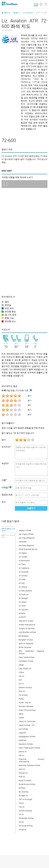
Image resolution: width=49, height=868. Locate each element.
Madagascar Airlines (27, 737)
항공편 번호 (7, 495)
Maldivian (23, 740)
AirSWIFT (22, 617)
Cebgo (21, 665)
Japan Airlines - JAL (27, 725)
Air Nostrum (24, 594)
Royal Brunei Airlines (27, 784)
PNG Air (22, 777)
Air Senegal (23, 598)
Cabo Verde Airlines (27, 657)
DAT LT (21, 684)
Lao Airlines (23, 729)
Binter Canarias (25, 647)
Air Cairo (22, 564)
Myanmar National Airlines (29, 765)
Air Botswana (24, 561)
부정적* (5, 463)
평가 (4, 440)
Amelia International (27, 625)
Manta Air (23, 752)
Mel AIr (21, 755)
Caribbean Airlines (26, 661)
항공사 (16, 13)
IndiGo (21, 718)
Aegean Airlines (25, 530)
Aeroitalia (23, 542)
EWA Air (22, 691)
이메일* (7, 488)
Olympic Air (23, 773)
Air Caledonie (24, 568)
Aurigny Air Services (27, 628)
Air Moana (23, 587)
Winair (21, 822)
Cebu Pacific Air (25, 669)
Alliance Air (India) (26, 621)
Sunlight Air (23, 796)
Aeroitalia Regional (26, 545)
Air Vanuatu (24, 610)
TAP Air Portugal (25, 799)
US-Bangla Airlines (26, 818)
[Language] (38, 4)
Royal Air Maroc (25, 780)
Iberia (21, 714)
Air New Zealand (25, 591)
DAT (20, 680)
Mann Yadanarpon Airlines (29, 748)
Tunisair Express (25, 811)
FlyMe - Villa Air (25, 703)
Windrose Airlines (26, 826)
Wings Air (23, 830)
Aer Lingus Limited (26, 534)
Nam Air (22, 769)
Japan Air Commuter (27, 721)
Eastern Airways (25, 687)
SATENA (22, 788)
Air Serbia (23, 602)
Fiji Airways (23, 695)
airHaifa (22, 613)
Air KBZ (22, 583)
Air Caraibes (24, 572)
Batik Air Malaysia (26, 644)
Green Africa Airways (27, 710)
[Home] (10, 4)
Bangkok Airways (26, 640)
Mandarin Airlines (26, 744)
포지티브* (6, 447)
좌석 (4, 502)
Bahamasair (24, 636)
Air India (22, 579)
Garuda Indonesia (26, 706)
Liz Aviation (28, 13)
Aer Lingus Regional (27, 538)
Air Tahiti (22, 606)
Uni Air (21, 814)
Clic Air (21, 676)
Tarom (21, 803)
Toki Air (22, 807)
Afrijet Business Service (28, 549)
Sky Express (24, 792)
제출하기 (31, 508)
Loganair (22, 733)
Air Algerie (23, 553)
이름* (4, 480)
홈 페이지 (6, 13)
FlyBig (21, 699)
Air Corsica (23, 576)
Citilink (21, 672)
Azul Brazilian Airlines (27, 632)
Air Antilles (23, 557)
